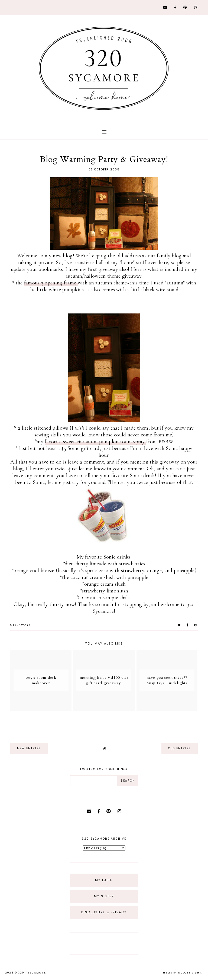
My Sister (104, 896)
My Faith (104, 880)
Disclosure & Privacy (104, 912)
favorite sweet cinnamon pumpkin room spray (95, 442)
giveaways (21, 625)
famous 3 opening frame (51, 283)
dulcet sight (190, 973)
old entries (180, 748)
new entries (29, 748)
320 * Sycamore (32, 973)
